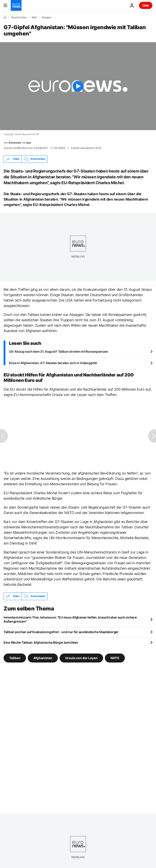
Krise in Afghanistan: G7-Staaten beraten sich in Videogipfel (53, 363)
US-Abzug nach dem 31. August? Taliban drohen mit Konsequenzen (59, 351)
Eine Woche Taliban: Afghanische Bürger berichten (41, 642)
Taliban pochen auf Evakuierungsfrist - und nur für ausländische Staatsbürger (61, 632)
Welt (34, 17)
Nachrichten (19, 17)
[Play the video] (78, 86)
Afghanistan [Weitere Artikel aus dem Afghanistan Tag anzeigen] (43, 658)
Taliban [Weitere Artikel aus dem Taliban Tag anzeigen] (15, 658)
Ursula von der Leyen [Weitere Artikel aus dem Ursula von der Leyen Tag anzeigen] (81, 658)
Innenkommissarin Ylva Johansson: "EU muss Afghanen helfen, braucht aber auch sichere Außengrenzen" (70, 619)
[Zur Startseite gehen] (16, 5)
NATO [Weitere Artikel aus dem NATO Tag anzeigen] (115, 658)
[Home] (5, 17)
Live (146, 5)
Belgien (47, 17)
